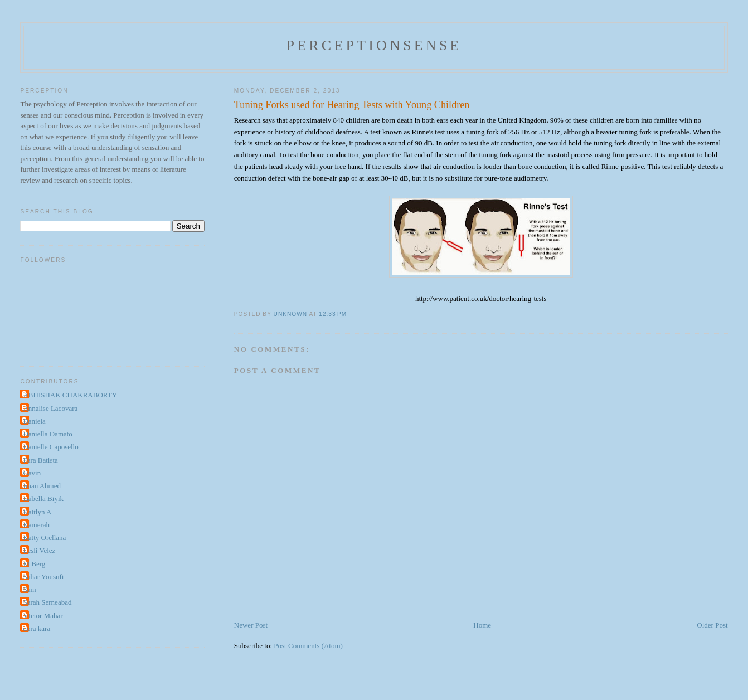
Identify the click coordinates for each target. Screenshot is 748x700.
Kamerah (36, 525)
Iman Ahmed (42, 486)
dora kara (37, 628)
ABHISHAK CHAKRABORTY (70, 395)
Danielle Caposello (50, 447)
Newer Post (251, 625)
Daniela (34, 421)
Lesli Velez (39, 550)
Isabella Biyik (43, 499)
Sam (29, 589)
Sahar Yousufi (43, 577)
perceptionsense (374, 45)
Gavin (32, 473)
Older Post (712, 625)
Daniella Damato (47, 434)
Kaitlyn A (37, 512)
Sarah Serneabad (47, 602)
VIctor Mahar (43, 616)
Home (482, 625)
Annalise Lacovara (50, 408)
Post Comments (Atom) (308, 646)
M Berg (34, 564)
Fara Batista (40, 460)
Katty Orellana (44, 538)
